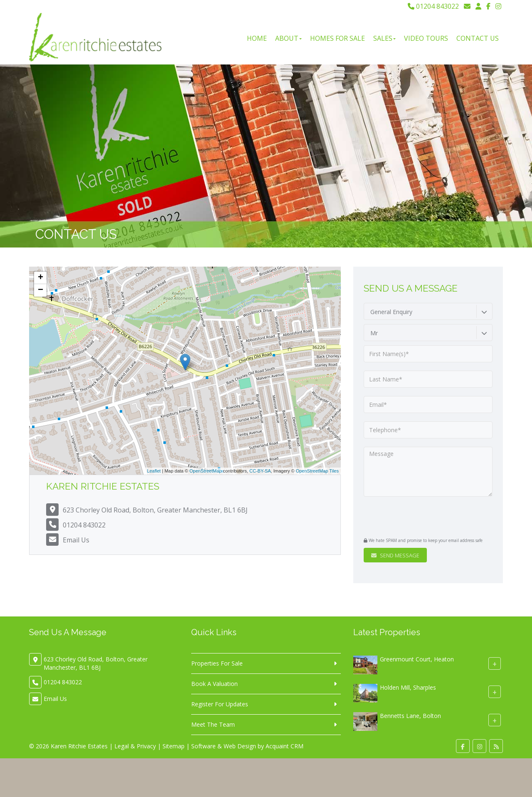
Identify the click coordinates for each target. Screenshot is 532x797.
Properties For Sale (217, 663)
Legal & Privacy (135, 746)
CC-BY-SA (260, 471)
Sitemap (174, 746)
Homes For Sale (337, 38)
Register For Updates (220, 704)
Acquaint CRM (284, 746)
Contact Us (478, 38)
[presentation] (414, 518)
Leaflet (154, 471)
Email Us (76, 540)
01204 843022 (433, 6)
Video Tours (426, 38)
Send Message (395, 555)
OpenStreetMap (206, 471)
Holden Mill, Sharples (408, 687)
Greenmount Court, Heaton (417, 659)
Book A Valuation (214, 684)
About (288, 38)
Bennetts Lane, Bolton (410, 716)
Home (257, 38)
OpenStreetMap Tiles (317, 471)
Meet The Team (213, 724)
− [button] (41, 290)
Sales (384, 38)
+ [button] (41, 278)
